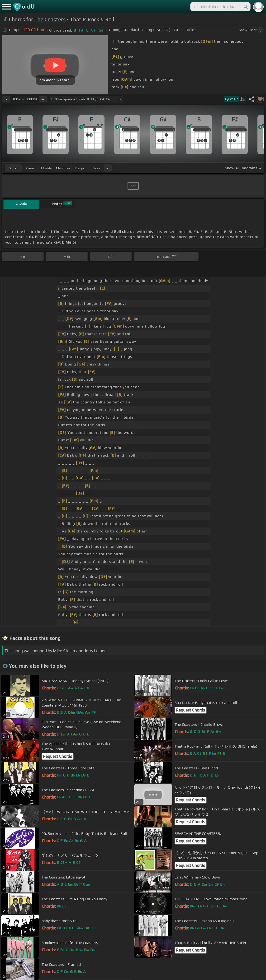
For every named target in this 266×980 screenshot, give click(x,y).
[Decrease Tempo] (6, 99)
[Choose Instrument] (108, 168)
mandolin (63, 168)
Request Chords (190, 710)
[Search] (245, 7)
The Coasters (50, 19)
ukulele (46, 168)
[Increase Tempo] (43, 99)
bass (96, 168)
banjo (80, 168)
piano (30, 168)
